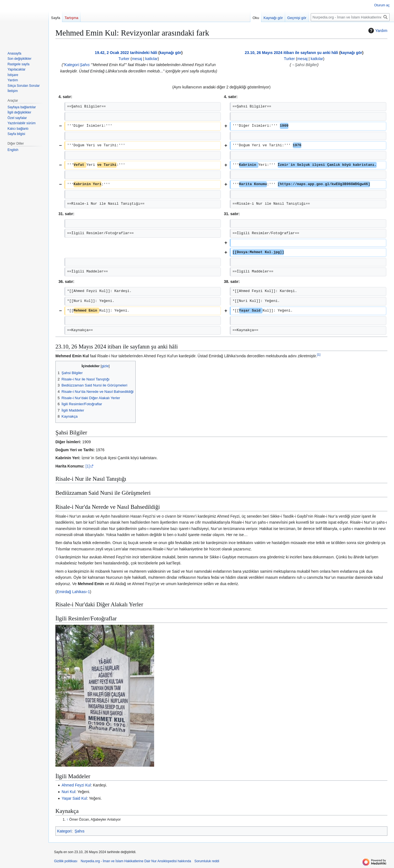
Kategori (64, 831)
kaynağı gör (171, 53)
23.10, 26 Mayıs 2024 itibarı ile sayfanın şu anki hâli (292, 53)
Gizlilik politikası (66, 861)
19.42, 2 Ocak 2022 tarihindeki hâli (126, 53)
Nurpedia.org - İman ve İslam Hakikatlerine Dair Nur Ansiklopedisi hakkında (136, 861)
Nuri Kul (68, 792)
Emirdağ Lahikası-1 (73, 592)
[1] (88, 466)
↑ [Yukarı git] (67, 820)
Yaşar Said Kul (74, 798)
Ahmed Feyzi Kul (76, 785)
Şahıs (79, 831)
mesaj (137, 59)
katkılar (152, 59)
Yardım (377, 31)
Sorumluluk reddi (207, 861)
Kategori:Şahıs (77, 65)
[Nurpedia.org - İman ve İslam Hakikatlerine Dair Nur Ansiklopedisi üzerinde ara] (350, 17)
